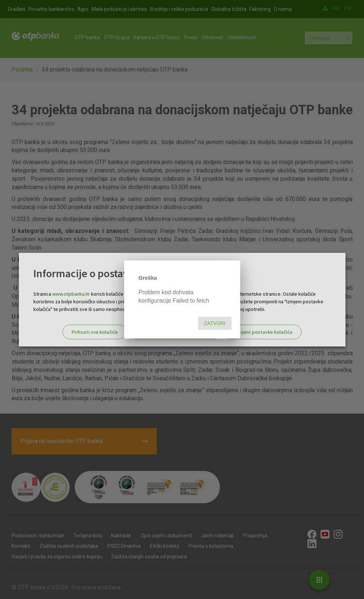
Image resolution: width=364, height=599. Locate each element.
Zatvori (215, 323)
